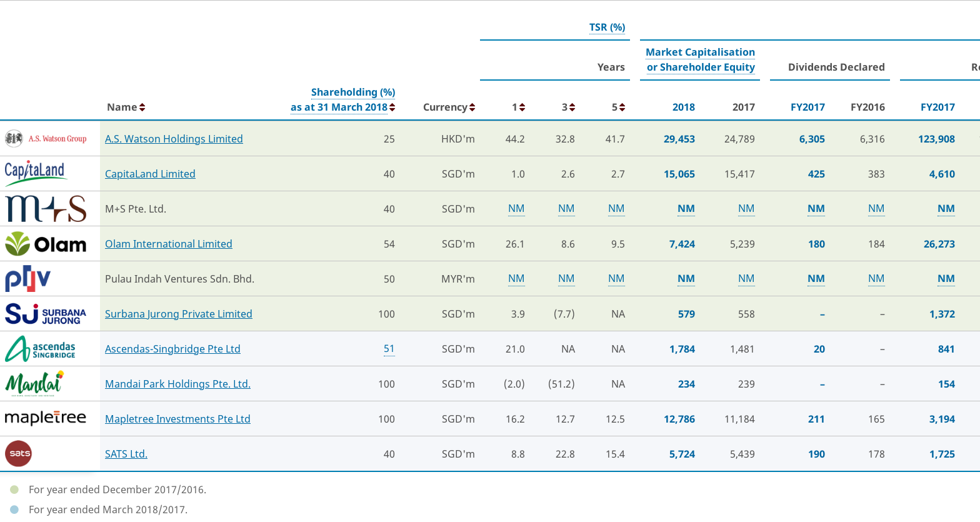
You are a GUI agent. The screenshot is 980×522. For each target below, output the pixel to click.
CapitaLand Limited (150, 174)
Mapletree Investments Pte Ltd (178, 419)
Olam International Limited (169, 244)
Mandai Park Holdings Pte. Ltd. (178, 384)
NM (517, 208)
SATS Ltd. (126, 454)
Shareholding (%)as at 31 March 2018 (343, 99)
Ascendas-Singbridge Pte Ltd (173, 349)
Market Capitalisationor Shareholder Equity (700, 59)
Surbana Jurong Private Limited (179, 314)
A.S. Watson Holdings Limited (174, 139)
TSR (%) (607, 27)
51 (389, 348)
